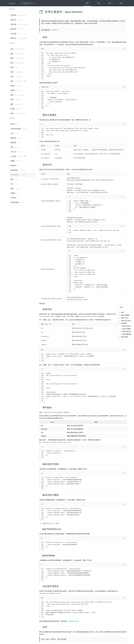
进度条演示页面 (74, 621)
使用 (45, 37)
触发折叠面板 (49, 556)
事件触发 (47, 408)
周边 (111, 3)
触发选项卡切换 (51, 464)
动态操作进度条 (51, 586)
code (124, 49)
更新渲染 (42, 304)
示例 (98, 3)
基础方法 (47, 165)
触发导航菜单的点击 (52, 529)
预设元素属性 (50, 115)
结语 (45, 627)
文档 (87, 3)
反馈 (121, 3)
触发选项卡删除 (51, 495)
